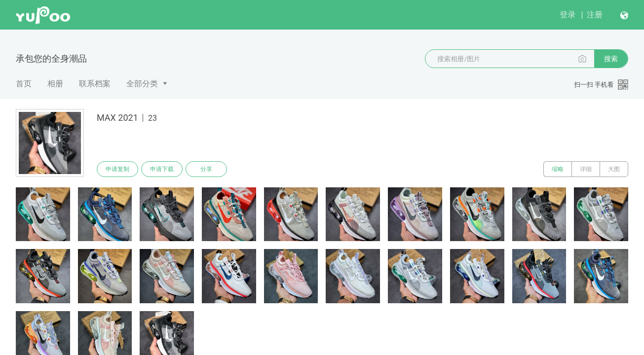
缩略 (558, 169)
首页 (24, 84)
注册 (595, 15)
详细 (586, 169)
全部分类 (142, 84)
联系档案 (95, 84)
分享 (206, 169)
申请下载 (162, 169)
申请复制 (117, 169)
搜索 (611, 59)
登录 (568, 15)
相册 (55, 84)
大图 (614, 169)
